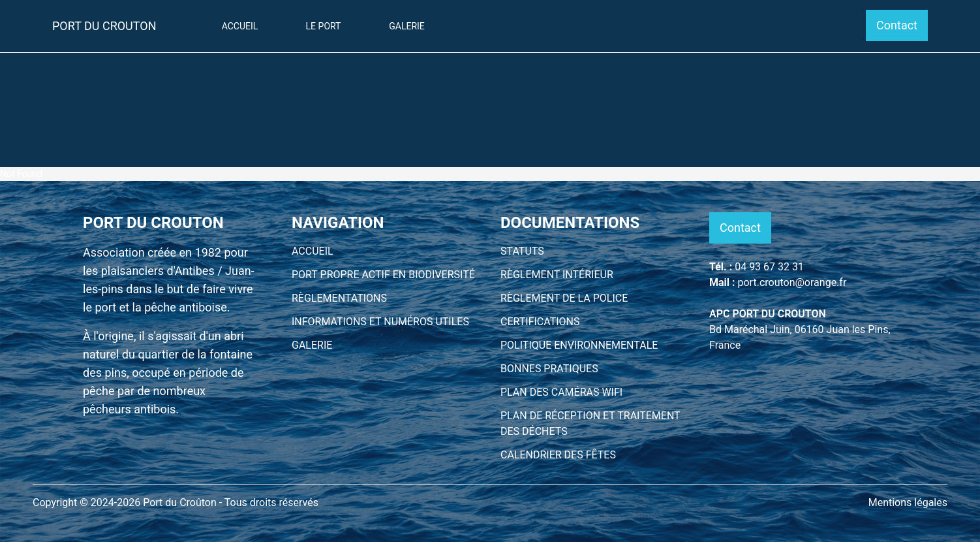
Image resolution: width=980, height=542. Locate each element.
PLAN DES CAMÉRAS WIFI (561, 392)
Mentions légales (908, 502)
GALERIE (312, 345)
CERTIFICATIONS (540, 322)
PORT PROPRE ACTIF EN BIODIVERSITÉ (383, 275)
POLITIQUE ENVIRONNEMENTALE (579, 345)
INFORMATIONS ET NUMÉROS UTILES (380, 322)
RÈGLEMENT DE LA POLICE (564, 298)
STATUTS (522, 251)
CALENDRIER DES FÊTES (558, 455)
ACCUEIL (313, 251)
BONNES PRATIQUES (549, 369)
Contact (897, 25)
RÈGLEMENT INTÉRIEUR (557, 275)
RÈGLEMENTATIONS (339, 298)
